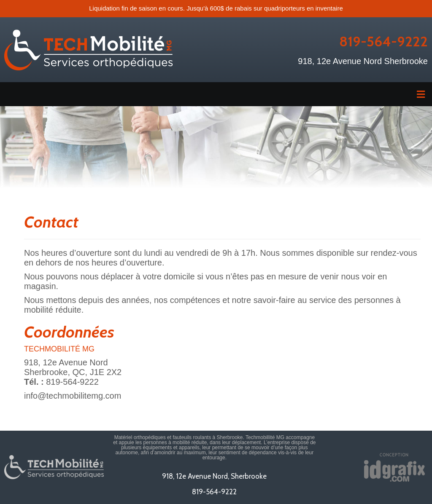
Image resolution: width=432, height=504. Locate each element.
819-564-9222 (383, 41)
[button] (216, 94)
